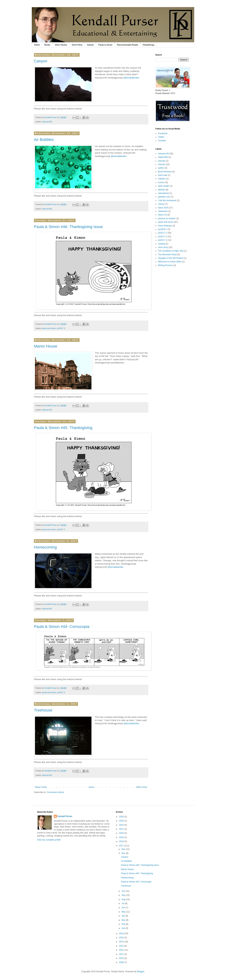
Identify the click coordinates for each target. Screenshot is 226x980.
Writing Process (165, 265)
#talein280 (163, 157)
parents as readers (167, 218)
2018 (122, 841)
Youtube (162, 141)
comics (161, 182)
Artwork (162, 164)
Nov (124, 853)
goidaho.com (164, 197)
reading (162, 244)
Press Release (165, 226)
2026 (122, 817)
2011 (122, 954)
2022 (122, 825)
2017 (122, 846)
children (162, 179)
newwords (163, 211)
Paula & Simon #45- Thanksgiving (63, 428)
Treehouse (43, 710)
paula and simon (49, 328)
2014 (122, 942)
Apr (123, 916)
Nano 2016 (163, 208)
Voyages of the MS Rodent (171, 258)
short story (163, 247)
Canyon (41, 61)
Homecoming (45, 547)
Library (161, 204)
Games (90, 45)
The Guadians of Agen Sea (171, 251)
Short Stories (61, 45)
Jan (124, 928)
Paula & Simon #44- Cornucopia (62, 627)
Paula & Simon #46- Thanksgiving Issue (68, 227)
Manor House (46, 346)
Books (47, 45)
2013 (122, 946)
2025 (122, 821)
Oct (123, 891)
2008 (122, 962)
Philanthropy (149, 45)
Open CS (162, 215)
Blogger (141, 972)
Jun (124, 908)
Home (37, 45)
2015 (122, 938)
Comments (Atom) (55, 792)
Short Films (77, 45)
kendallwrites (117, 363)
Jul (123, 903)
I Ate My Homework (167, 200)
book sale (163, 175)
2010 (122, 958)
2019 (122, 837)
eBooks (162, 190)
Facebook (163, 133)
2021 (122, 829)
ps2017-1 (162, 233)
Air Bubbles (44, 140)
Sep (124, 895)
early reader (164, 186)
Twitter (161, 137)
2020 (122, 833)
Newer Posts (41, 787)
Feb (124, 924)
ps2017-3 (61, 328)
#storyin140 (47, 122)
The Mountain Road (167, 255)
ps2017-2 (162, 237)
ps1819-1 (162, 229)
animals (162, 161)
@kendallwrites (131, 78)
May (124, 912)
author (161, 168)
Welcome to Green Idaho (170, 262)
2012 (122, 950)
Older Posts (142, 787)
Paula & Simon (105, 45)
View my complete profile (49, 840)
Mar (124, 920)
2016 (122, 934)
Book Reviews (165, 172)
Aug (124, 899)
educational (163, 193)
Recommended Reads (128, 45)
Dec (124, 849)
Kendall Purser (65, 816)
